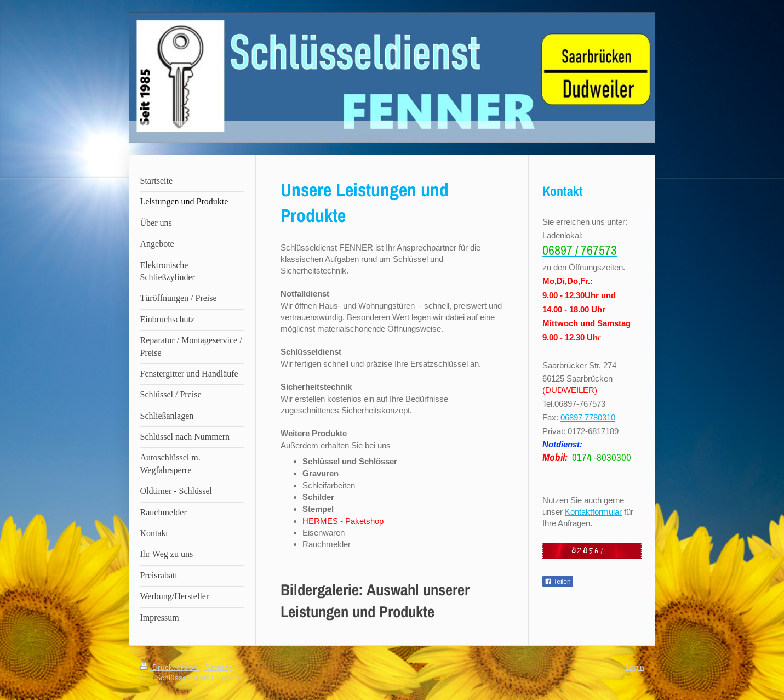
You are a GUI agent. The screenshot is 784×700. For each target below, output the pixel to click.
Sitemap (219, 667)
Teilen (557, 582)
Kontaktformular (593, 512)
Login (635, 667)
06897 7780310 (588, 417)
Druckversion (170, 667)
